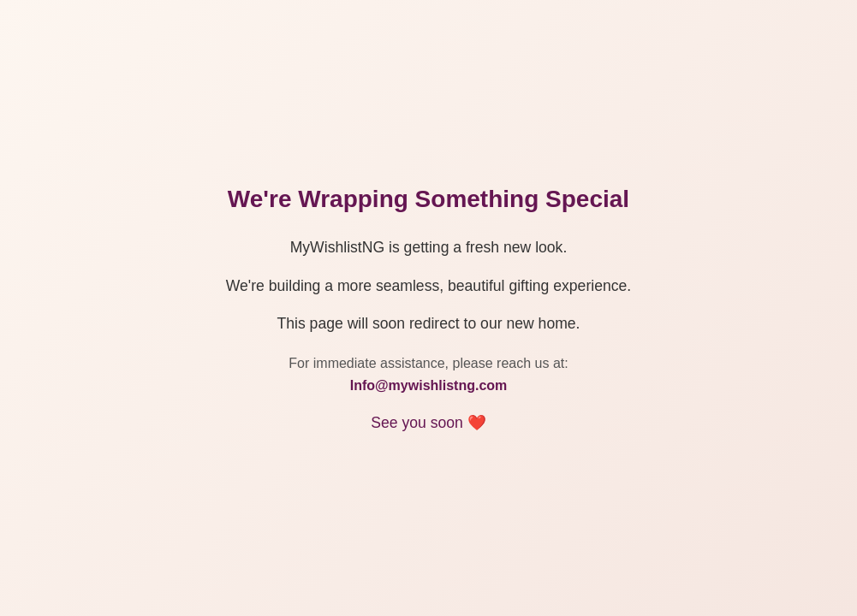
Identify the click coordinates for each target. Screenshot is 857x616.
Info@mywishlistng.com (429, 385)
